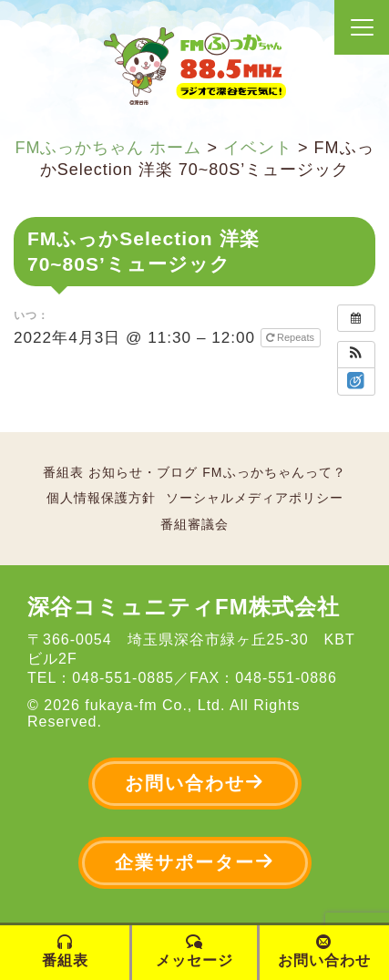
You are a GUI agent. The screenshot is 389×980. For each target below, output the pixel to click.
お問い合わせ (195, 783)
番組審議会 (194, 524)
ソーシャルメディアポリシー (255, 498)
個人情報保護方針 (101, 498)
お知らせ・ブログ (143, 472)
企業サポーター (195, 862)
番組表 (63, 472)
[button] (356, 355)
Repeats (292, 337)
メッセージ (194, 951)
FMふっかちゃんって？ (274, 472)
